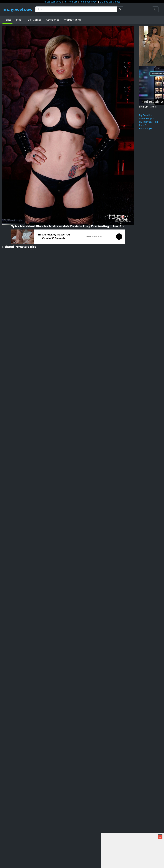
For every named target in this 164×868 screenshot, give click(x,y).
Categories (53, 20)
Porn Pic (143, 125)
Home (7, 20)
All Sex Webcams (52, 2)
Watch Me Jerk (146, 118)
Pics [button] (19, 20)
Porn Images (146, 128)
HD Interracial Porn (149, 122)
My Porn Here (146, 115)
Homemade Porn (88, 2)
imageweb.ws (17, 9)
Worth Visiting (72, 20)
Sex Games (35, 20)
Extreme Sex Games (110, 2)
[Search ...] (76, 9)
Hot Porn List (70, 2)
